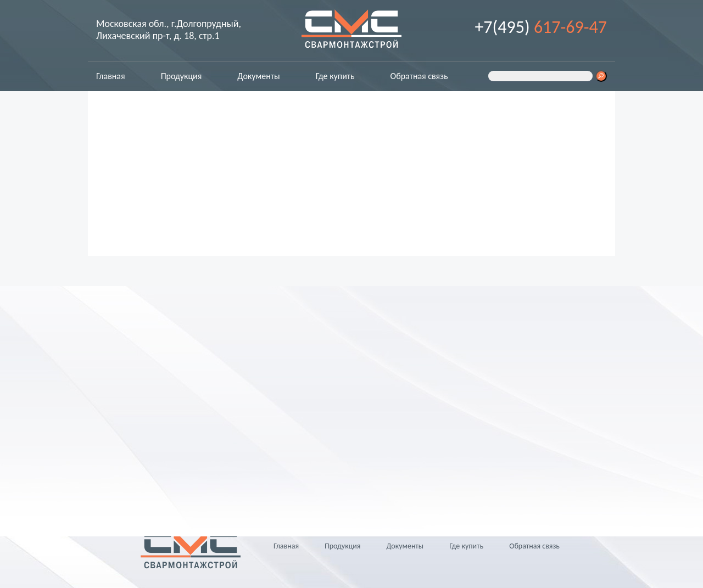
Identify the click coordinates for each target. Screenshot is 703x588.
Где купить (335, 76)
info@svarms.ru (150, 461)
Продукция (182, 76)
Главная (111, 76)
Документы (258, 76)
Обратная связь (419, 76)
